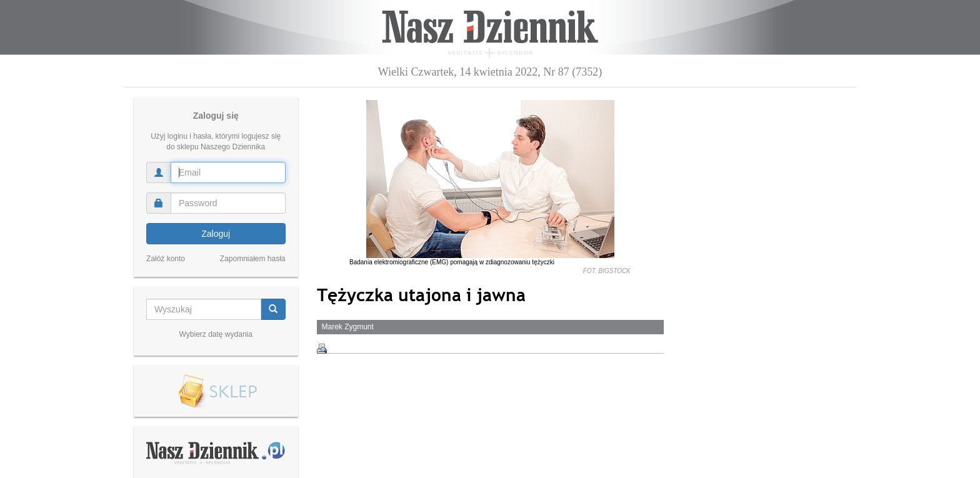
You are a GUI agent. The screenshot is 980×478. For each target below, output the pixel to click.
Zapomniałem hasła (253, 259)
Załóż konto (166, 259)
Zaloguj (216, 234)
